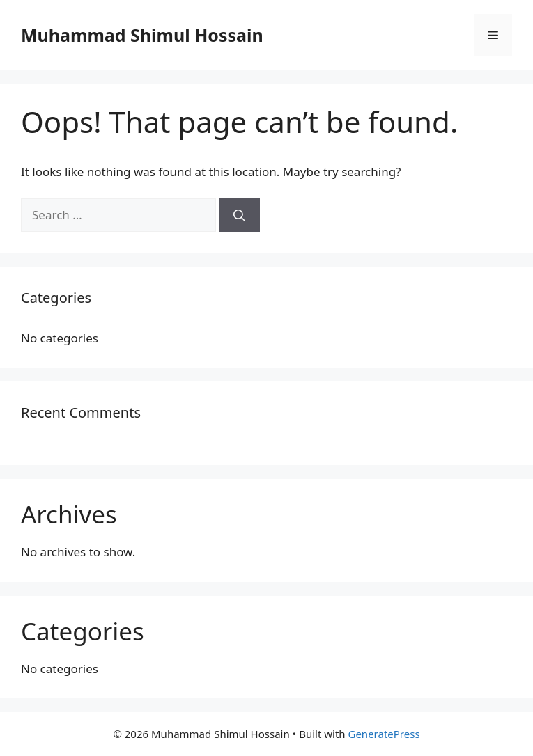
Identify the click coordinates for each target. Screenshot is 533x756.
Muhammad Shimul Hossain (142, 35)
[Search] (239, 215)
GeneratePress (384, 734)
